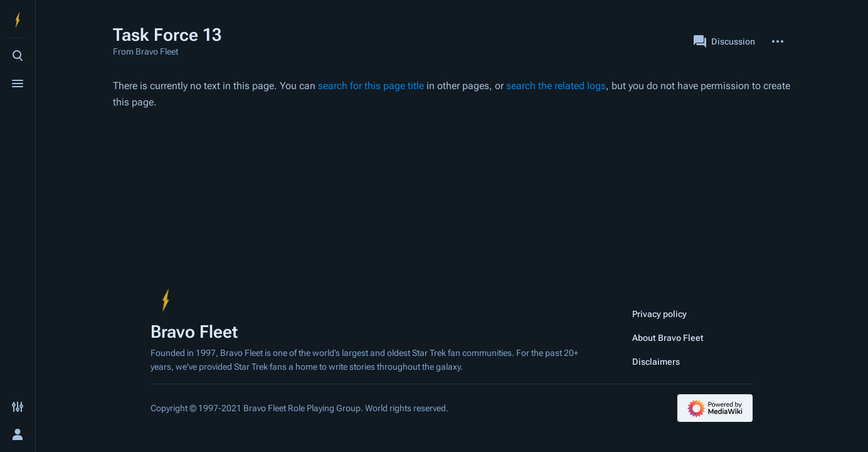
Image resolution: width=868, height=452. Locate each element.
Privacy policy (659, 314)
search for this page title (371, 86)
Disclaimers (656, 362)
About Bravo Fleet (668, 338)
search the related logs (556, 86)
